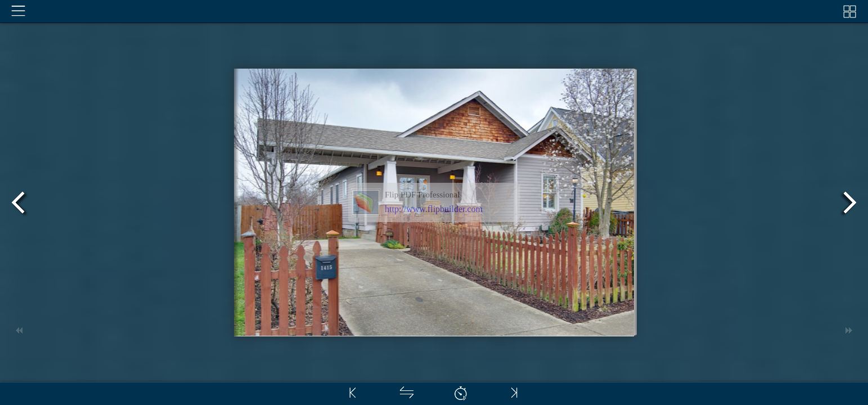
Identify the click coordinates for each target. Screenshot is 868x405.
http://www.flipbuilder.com (434, 209)
